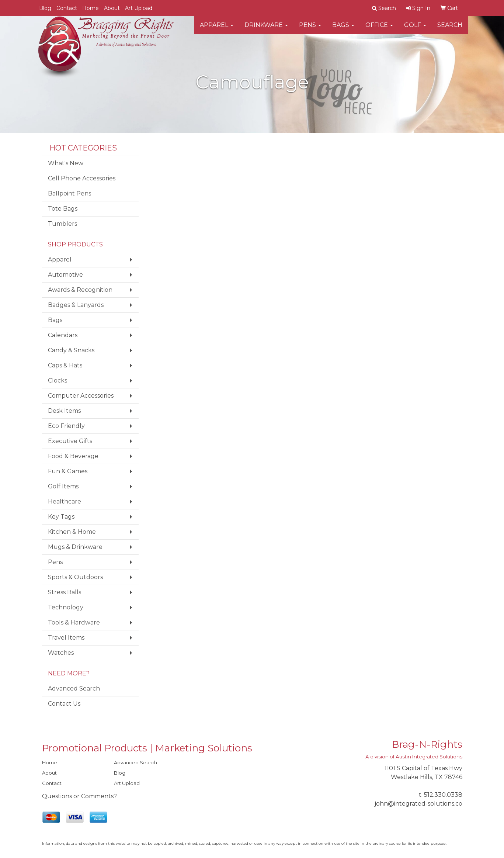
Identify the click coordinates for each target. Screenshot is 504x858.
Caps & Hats (65, 365)
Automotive (65, 275)
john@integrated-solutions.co (418, 804)
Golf (415, 29)
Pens (310, 29)
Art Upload (139, 8)
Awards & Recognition (80, 290)
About (112, 8)
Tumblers (62, 224)
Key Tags (61, 517)
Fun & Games (68, 471)
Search (450, 29)
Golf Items (63, 486)
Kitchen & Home (72, 532)
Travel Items (66, 638)
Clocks (58, 380)
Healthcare (65, 501)
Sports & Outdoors (75, 577)
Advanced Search (74, 689)
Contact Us (64, 704)
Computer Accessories (81, 396)
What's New (66, 163)
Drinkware (266, 29)
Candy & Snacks (71, 350)
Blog (45, 8)
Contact (67, 8)
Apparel (217, 29)
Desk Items (64, 411)
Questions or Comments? (79, 796)
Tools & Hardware (74, 622)
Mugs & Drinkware (75, 547)
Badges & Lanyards (76, 305)
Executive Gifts (70, 441)
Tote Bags (63, 209)
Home (91, 8)
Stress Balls (65, 592)
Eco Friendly (66, 426)
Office (379, 29)
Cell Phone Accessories (82, 178)
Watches (61, 653)
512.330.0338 (443, 795)
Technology (66, 607)
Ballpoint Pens (69, 193)
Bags (343, 29)
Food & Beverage (73, 456)
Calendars (63, 335)
